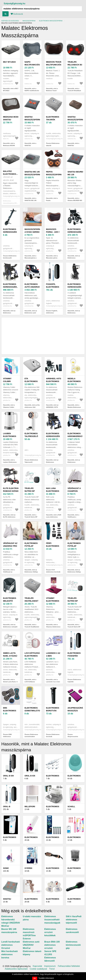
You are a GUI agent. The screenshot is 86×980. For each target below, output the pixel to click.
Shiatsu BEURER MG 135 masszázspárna (76, 175)
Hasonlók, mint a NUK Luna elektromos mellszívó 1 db (54, 517)
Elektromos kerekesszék (10, 231)
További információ (46, 978)
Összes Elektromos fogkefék (74, 681)
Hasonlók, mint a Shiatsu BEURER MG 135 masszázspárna (75, 200)
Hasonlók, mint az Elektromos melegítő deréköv (10, 627)
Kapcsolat (37, 966)
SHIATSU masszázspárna (33, 118)
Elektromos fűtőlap (31, 545)
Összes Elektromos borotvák (53, 736)
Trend (52, 969)
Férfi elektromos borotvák (53, 546)
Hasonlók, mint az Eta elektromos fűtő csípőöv (32, 407)
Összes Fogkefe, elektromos (52, 312)
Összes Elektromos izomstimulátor (31, 736)
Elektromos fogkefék (74, 654)
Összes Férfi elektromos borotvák (53, 571)
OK (35, 978)
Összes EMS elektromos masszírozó (7, 737)
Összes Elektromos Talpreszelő (31, 461)
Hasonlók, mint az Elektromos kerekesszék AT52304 (75, 258)
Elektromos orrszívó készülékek (50, 932)
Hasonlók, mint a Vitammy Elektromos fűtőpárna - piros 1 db (54, 627)
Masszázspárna (29, 21)
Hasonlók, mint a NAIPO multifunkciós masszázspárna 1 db (32, 91)
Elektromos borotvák (53, 709)
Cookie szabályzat (38, 969)
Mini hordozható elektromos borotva (10, 954)
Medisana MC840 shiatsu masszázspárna (11, 120)
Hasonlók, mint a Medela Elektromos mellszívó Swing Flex (75, 407)
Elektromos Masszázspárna (51, 21)
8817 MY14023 (9, 62)
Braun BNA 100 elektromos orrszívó (52, 945)
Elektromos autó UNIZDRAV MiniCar (32, 287)
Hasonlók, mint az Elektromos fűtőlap (31, 571)
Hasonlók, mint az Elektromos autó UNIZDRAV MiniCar (31, 313)
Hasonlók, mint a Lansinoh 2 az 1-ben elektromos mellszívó (53, 682)
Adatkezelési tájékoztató (16, 969)
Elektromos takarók (53, 118)
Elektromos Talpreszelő (31, 435)
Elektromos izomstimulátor (33, 709)
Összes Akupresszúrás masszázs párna (73, 737)
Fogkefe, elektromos (53, 286)
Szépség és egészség (10, 21)
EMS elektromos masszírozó (10, 711)
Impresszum (50, 966)
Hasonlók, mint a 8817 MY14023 (11, 90)
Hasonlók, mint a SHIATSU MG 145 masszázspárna (30, 200)
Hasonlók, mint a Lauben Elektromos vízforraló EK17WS (10, 462)
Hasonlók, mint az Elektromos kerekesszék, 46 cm (10, 313)
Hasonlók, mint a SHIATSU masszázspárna (30, 145)
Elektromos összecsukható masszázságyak (52, 920)
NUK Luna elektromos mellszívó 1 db (54, 491)
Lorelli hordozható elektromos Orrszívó (11, 945)
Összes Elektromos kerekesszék (10, 257)
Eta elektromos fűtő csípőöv (32, 381)
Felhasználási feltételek (69, 966)
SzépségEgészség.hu (15, 3)
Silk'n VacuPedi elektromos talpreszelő (74, 920)
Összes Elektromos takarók (53, 144)
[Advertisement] (43, 336)
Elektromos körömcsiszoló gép (73, 945)
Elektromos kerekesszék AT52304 (75, 232)
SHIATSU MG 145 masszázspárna (33, 173)
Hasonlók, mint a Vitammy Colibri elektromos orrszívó (10, 407)
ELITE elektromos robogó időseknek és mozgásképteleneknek (15, 491)
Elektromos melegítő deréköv (10, 601)
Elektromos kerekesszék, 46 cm (10, 287)
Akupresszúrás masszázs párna (76, 711)
